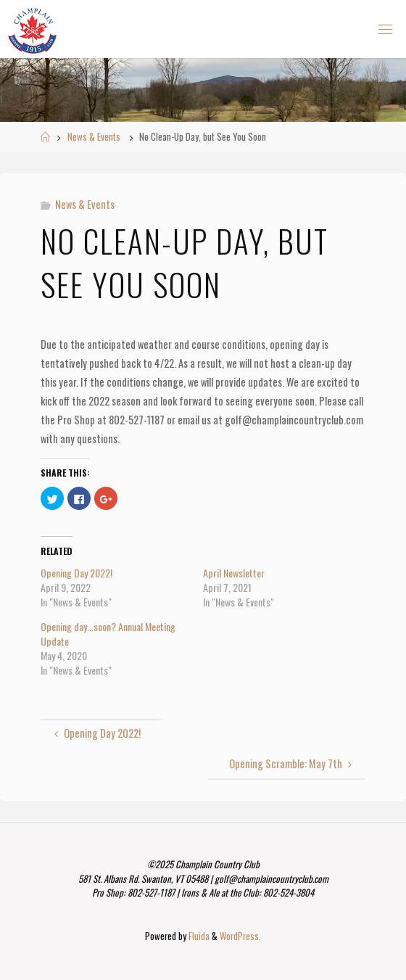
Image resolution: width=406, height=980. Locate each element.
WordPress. (240, 936)
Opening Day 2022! (76, 573)
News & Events (94, 137)
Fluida (198, 936)
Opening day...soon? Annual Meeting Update (108, 634)
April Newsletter (234, 573)
